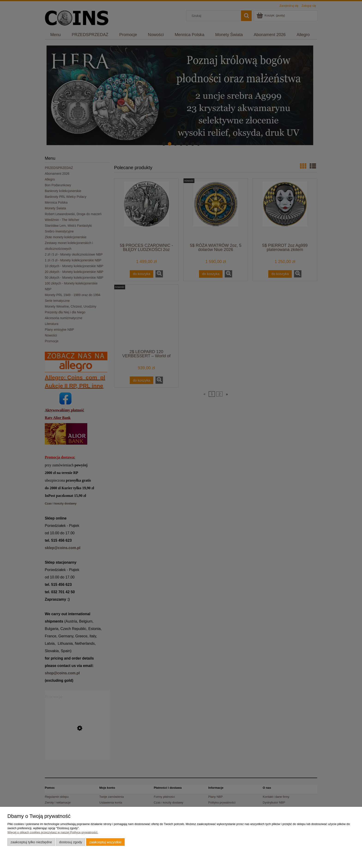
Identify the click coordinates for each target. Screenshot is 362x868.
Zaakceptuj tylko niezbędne (31, 842)
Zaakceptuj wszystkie (105, 842)
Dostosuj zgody (71, 842)
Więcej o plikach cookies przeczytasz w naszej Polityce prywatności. (53, 832)
